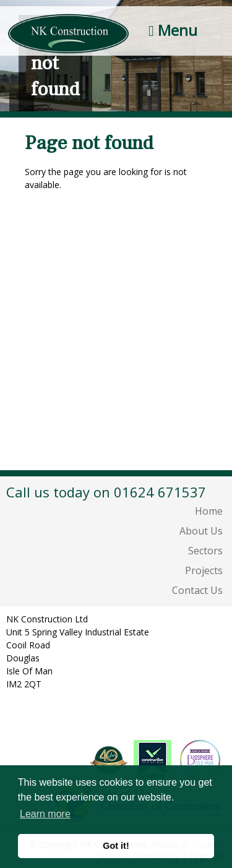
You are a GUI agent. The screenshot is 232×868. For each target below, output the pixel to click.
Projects (204, 570)
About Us (201, 531)
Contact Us (197, 590)
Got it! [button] (116, 846)
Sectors (205, 551)
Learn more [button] (45, 814)
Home (209, 511)
